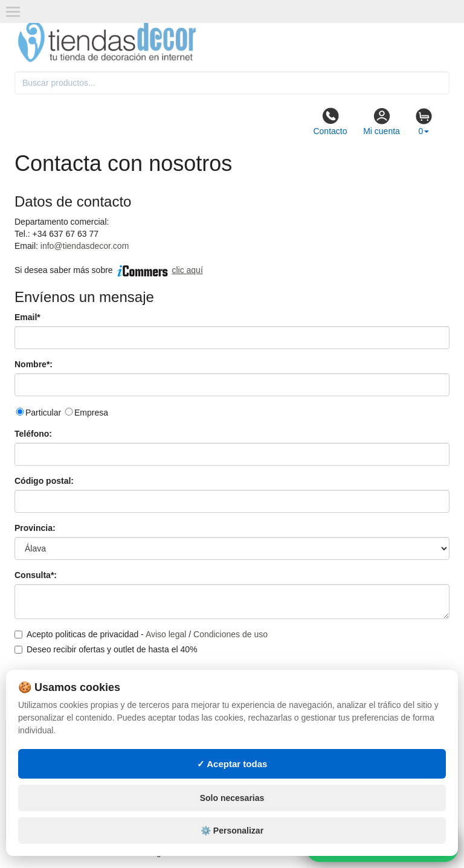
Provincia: (35, 528)
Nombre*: (34, 364)
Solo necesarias (232, 798)
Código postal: (44, 481)
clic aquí (187, 270)
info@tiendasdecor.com (85, 246)
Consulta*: (36, 575)
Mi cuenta (382, 121)
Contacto (330, 121)
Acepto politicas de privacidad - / (141, 634)
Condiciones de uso (230, 634)
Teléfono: (33, 434)
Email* (27, 317)
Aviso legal (166, 634)
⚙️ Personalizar (232, 831)
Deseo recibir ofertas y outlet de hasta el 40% (106, 649)
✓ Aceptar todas (232, 764)
